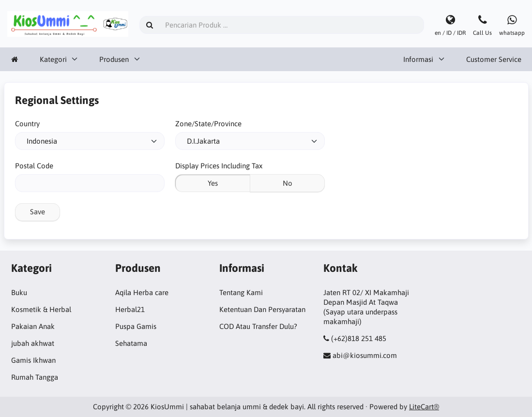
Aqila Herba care (142, 292)
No (288, 183)
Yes (213, 183)
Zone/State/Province (208, 124)
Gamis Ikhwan (33, 360)
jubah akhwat (33, 343)
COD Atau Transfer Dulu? (258, 326)
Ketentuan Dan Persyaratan (262, 309)
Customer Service (494, 59)
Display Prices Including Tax (219, 166)
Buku (19, 292)
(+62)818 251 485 (359, 338)
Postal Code (34, 166)
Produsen (114, 59)
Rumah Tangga (35, 377)
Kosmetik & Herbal (41, 309)
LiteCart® (424, 407)
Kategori (53, 59)
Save (38, 212)
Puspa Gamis (136, 326)
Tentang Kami (241, 292)
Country (27, 124)
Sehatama (131, 343)
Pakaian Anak (33, 326)
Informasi (418, 59)
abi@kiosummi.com (365, 355)
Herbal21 (130, 309)
